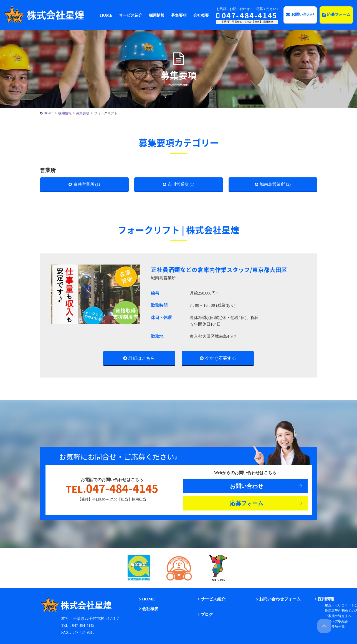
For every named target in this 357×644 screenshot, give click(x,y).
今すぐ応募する (221, 360)
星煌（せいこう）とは (339, 607)
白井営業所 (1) (87, 185)
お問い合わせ (300, 15)
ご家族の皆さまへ (336, 618)
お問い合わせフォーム (277, 602)
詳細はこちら (142, 360)
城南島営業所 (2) (276, 185)
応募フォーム (336, 15)
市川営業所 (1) (181, 185)
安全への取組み (334, 623)
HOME (147, 602)
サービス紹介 (211, 602)
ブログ (205, 617)
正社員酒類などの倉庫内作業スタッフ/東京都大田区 (222, 271)
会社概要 (148, 611)
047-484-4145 (247, 15)
